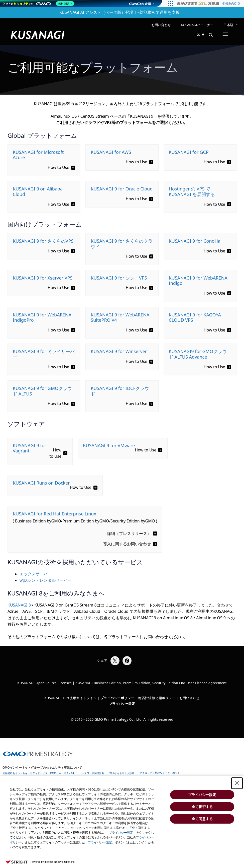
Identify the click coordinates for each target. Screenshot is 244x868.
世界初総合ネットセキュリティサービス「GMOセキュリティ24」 (39, 773)
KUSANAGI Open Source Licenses (44, 683)
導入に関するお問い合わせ (127, 544)
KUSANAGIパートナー (197, 25)
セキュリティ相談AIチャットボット (160, 773)
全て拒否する (202, 807)
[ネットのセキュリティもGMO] (38, 4)
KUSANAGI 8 (19, 605)
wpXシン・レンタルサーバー (46, 580)
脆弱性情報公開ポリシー (157, 698)
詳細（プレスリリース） (129, 533)
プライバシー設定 (122, 704)
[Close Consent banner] (237, 783)
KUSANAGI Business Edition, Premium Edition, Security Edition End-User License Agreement (151, 683)
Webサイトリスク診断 (122, 773)
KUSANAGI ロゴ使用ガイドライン (70, 698)
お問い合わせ (161, 25)
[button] (211, 35)
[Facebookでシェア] (127, 661)
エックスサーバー (36, 574)
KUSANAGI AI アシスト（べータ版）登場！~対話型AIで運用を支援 (120, 12)
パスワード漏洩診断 (93, 773)
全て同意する (202, 819)
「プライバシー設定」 (121, 833)
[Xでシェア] (115, 661)
